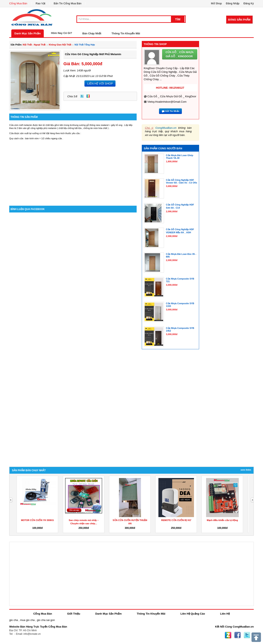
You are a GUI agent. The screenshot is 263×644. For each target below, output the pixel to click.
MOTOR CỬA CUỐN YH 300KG (37, 520)
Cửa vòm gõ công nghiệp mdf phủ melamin (93, 54)
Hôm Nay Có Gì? (62, 33)
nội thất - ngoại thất (34, 45)
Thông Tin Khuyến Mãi (126, 33)
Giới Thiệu (74, 614)
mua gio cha (27, 620)
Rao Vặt (41, 3)
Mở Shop (216, 3)
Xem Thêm (246, 470)
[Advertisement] (73, 171)
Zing (88, 96)
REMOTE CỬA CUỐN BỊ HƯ (176, 520)
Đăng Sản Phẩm (239, 20)
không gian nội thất (60, 45)
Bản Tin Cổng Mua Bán (67, 3)
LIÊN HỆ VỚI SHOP (100, 84)
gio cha (14, 620)
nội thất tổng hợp (85, 45)
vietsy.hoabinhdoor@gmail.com (167, 102)
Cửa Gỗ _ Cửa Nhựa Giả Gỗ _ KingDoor (172, 96)
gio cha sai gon (46, 620)
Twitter (82, 96)
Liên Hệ (225, 614)
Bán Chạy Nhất (92, 33)
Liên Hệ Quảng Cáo (193, 614)
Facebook (238, 635)
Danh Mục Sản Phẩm (28, 33)
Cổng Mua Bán (18, 3)
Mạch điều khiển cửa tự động (222, 520)
